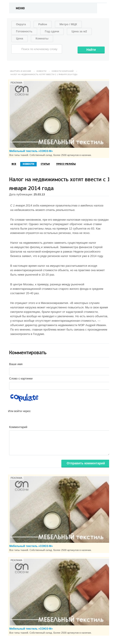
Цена (20, 38)
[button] (12, 418)
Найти (91, 50)
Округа (21, 24)
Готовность (24, 31)
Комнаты (42, 38)
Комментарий (18, 427)
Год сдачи (52, 31)
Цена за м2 (79, 31)
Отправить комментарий (86, 463)
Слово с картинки (21, 378)
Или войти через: (20, 411)
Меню (20, 8)
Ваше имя (16, 364)
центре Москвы (23, 284)
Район (43, 24)
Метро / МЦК (68, 24)
